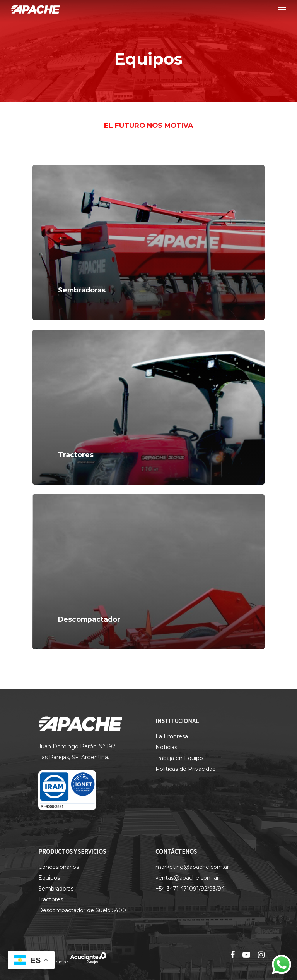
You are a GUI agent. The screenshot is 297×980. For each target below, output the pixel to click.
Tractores (51, 899)
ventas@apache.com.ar (187, 878)
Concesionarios (59, 867)
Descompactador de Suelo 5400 (82, 910)
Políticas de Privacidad (186, 769)
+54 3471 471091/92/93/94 (190, 889)
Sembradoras (56, 889)
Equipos (49, 878)
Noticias (166, 747)
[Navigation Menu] (282, 9)
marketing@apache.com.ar (192, 867)
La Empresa (172, 736)
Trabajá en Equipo (179, 758)
